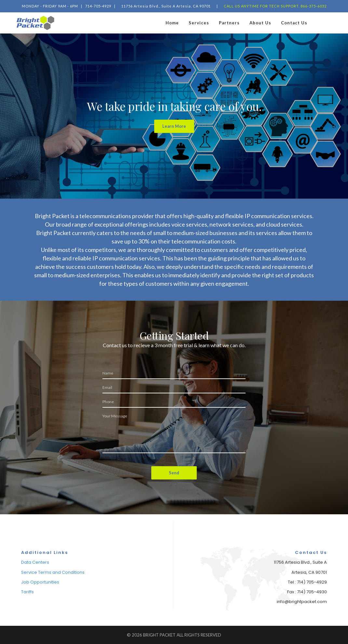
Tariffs (27, 592)
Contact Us (294, 23)
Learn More (174, 126)
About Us (260, 23)
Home (172, 23)
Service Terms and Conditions (53, 572)
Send (174, 473)
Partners (229, 23)
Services (199, 23)
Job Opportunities (40, 582)
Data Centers (35, 562)
